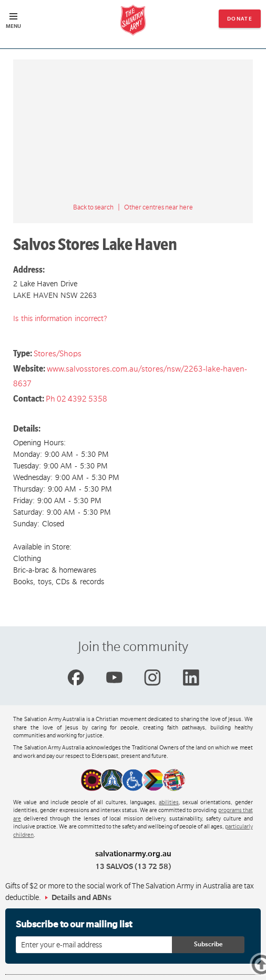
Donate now (240, 22)
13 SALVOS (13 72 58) (133, 866)
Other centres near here (158, 207)
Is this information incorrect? (60, 318)
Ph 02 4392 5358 (76, 399)
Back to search (93, 207)
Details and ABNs (81, 897)
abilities (169, 803)
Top (263, 964)
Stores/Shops (58, 354)
